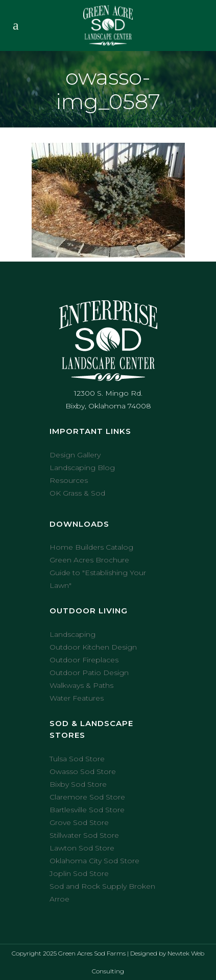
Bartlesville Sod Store (87, 810)
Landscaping (73, 634)
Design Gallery (75, 455)
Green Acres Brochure (89, 560)
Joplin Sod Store (79, 873)
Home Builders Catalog (91, 547)
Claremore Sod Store (87, 797)
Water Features (77, 698)
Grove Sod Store (79, 822)
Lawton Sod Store (82, 848)
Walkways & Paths (81, 685)
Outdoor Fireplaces (84, 660)
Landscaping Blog (82, 468)
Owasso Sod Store (83, 771)
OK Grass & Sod (77, 493)
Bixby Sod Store (78, 784)
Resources (69, 480)
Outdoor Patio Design (89, 673)
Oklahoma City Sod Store (94, 861)
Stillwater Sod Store (84, 835)
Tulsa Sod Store (77, 759)
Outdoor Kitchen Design (93, 647)
